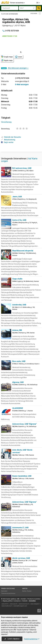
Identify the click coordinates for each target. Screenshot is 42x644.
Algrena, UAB (18, 382)
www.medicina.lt (7, 606)
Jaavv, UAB (17, 197)
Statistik (25, 601)
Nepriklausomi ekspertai (23, 251)
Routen (29, 591)
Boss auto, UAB (19, 361)
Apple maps (7, 60)
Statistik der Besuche (11, 137)
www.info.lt (5, 604)
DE (38, 3)
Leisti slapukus (12, 639)
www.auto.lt (14, 604)
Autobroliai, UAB (19, 305)
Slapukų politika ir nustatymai (12, 601)
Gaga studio (17, 279)
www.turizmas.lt (24, 604)
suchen (39, 8)
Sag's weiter (7, 142)
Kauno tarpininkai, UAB (22, 476)
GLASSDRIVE (18, 408)
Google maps (7, 57)
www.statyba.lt (35, 604)
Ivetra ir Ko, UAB (19, 220)
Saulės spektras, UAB (13, 599)
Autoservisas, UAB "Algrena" (24, 424)
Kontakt (23, 599)
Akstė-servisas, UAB (21, 558)
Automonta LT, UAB (20, 528)
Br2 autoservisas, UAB (22, 168)
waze (18, 57)
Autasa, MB (17, 330)
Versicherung (6, 122)
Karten (25, 589)
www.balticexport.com (20, 606)
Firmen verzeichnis (18, 3)
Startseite (4, 591)
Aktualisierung (8, 140)
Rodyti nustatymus (32, 639)
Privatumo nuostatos (34, 599)
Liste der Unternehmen (9, 14)
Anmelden (32, 601)
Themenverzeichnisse (8, 593)
